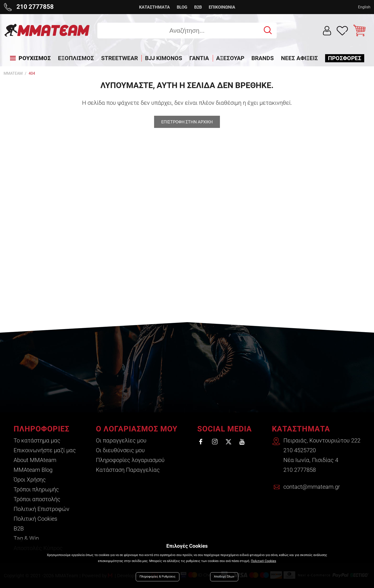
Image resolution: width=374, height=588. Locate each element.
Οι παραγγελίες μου (121, 441)
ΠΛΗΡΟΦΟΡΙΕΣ (42, 429)
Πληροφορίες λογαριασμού (130, 460)
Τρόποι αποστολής (37, 499)
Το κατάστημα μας (37, 441)
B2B (198, 7)
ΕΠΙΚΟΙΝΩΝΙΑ (222, 7)
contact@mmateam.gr (312, 487)
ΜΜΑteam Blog (33, 470)
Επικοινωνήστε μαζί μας (45, 450)
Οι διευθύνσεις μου (120, 450)
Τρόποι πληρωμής (36, 489)
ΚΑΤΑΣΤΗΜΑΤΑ (154, 7)
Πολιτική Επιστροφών (42, 509)
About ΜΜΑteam (35, 460)
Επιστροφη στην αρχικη (187, 122)
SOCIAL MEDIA (225, 429)
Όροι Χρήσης (30, 480)
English (364, 7)
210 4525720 (300, 450)
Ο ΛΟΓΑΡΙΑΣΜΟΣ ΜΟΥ (137, 429)
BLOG (182, 7)
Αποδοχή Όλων (224, 577)
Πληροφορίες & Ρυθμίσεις (158, 577)
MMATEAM (13, 73)
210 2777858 (300, 470)
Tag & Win (26, 538)
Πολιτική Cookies (35, 519)
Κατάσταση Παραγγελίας (128, 470)
